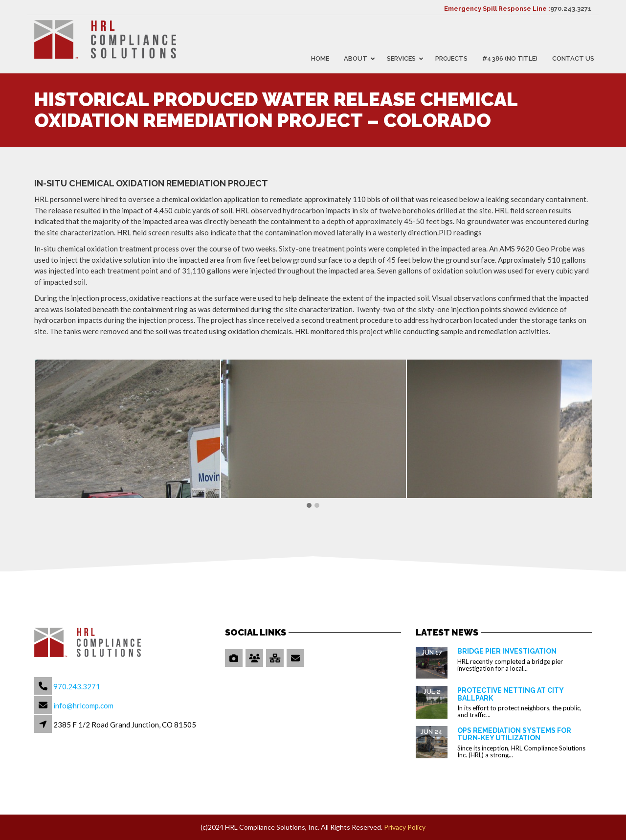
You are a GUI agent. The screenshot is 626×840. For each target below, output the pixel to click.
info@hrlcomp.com (83, 705)
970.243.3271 (571, 9)
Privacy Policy (405, 827)
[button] (309, 506)
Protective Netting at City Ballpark (510, 694)
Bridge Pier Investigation (507, 651)
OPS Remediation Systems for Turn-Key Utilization (514, 734)
